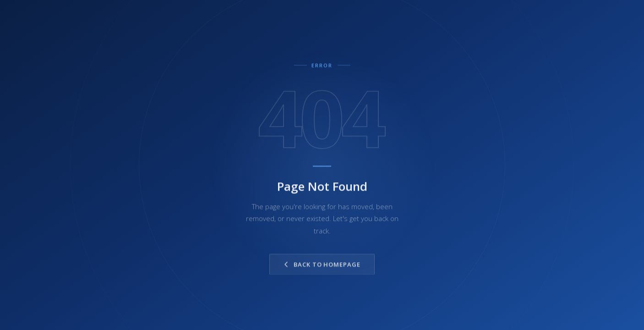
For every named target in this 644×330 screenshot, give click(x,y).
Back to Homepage (322, 269)
